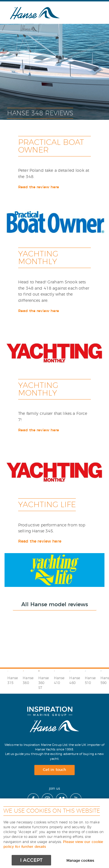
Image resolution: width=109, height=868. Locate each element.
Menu (91, 12)
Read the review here (39, 187)
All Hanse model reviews (55, 605)
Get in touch (54, 770)
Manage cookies (80, 861)
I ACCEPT (31, 860)
